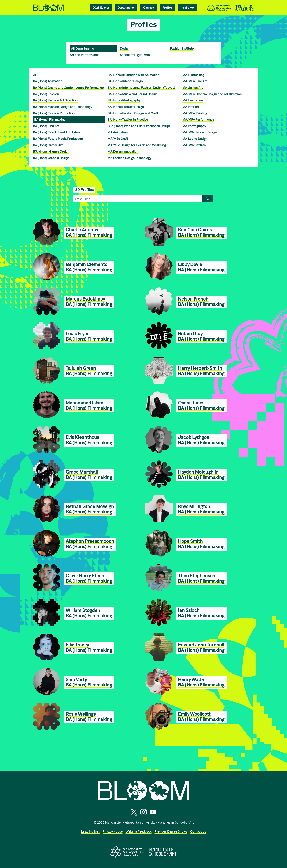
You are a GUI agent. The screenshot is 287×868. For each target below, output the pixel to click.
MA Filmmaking (193, 75)
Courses (148, 8)
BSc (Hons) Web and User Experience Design (139, 126)
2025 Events (101, 8)
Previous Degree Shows (171, 831)
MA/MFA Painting (195, 113)
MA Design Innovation (123, 151)
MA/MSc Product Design (200, 132)
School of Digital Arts (135, 55)
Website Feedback (139, 831)
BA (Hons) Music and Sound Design (132, 94)
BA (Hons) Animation (48, 81)
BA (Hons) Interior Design (125, 81)
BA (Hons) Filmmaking (50, 119)
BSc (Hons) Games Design (51, 151)
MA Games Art (192, 88)
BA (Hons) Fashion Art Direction (55, 100)
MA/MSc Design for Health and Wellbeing (137, 145)
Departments (126, 8)
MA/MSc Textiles (194, 145)
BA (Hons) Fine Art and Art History (57, 132)
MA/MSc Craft (118, 139)
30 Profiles (84, 190)
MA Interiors (191, 107)
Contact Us (198, 831)
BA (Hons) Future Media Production (58, 139)
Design (125, 48)
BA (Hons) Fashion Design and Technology (62, 107)
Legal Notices (90, 831)
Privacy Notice (113, 831)
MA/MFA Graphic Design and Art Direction (212, 94)
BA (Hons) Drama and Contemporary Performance (68, 88)
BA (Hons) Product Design (126, 107)
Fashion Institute (182, 48)
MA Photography (194, 126)
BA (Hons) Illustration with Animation (133, 75)
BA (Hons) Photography (124, 100)
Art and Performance (85, 55)
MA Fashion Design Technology (129, 158)
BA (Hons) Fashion (46, 94)
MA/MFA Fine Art (195, 81)
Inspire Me (187, 8)
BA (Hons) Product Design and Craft (133, 113)
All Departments (82, 48)
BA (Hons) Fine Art (46, 126)
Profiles (167, 8)
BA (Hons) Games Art (48, 145)
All (35, 75)
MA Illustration (193, 100)
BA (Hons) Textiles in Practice (128, 119)
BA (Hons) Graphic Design (51, 158)
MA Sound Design (195, 139)
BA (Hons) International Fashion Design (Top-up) (141, 88)
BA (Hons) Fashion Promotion (54, 113)
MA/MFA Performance (198, 119)
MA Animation (118, 132)
